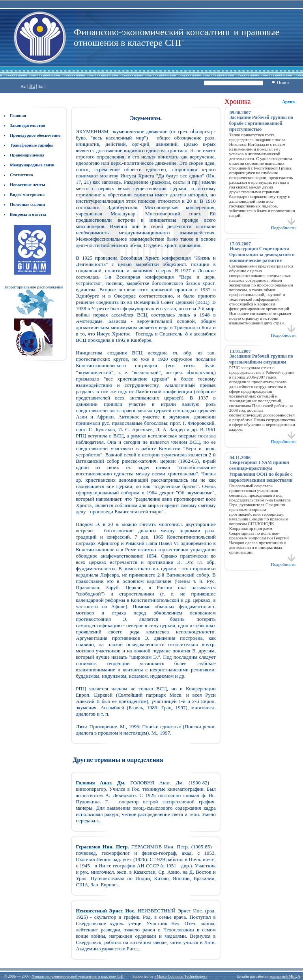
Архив (288, 102)
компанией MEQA (285, 976)
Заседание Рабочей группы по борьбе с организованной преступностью (261, 123)
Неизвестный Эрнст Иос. (106, 911)
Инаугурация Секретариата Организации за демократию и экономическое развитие (262, 254)
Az (23, 86)
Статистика (22, 175)
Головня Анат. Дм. (101, 783)
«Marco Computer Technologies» (181, 976)
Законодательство (27, 125)
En (41, 86)
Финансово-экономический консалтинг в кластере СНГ (78, 976)
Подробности (283, 226)
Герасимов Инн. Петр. (102, 847)
